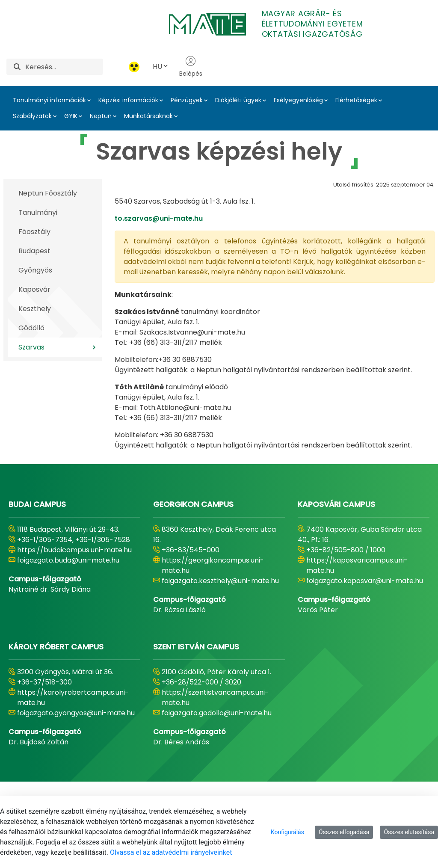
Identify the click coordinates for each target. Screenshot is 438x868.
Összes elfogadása (344, 832)
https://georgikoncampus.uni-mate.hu (213, 565)
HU (161, 67)
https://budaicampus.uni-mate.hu (74, 550)
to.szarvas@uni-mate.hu (159, 218)
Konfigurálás (287, 832)
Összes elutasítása (409, 832)
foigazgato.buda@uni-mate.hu (68, 560)
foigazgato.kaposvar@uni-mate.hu (365, 581)
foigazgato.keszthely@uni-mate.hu (220, 581)
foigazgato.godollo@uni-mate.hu (217, 713)
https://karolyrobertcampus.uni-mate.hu (73, 698)
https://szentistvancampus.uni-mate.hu (215, 698)
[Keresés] (64, 67)
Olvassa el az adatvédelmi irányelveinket (171, 852)
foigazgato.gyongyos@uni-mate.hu (76, 713)
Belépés (191, 67)
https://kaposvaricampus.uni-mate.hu (357, 565)
